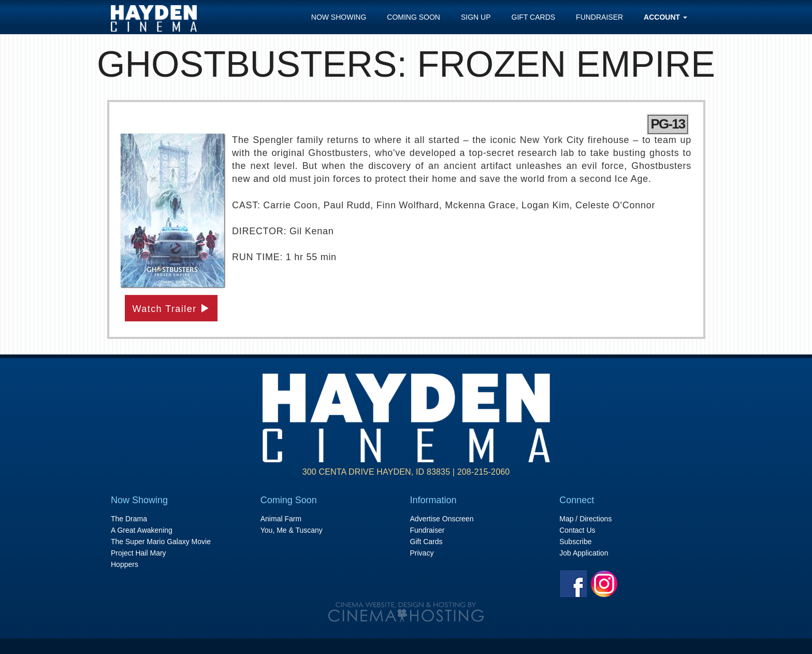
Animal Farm (281, 519)
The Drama (129, 519)
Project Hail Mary (139, 553)
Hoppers (125, 564)
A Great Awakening (142, 530)
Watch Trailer (171, 309)
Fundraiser (599, 17)
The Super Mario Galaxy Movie (161, 542)
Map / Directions (585, 519)
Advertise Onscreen (442, 519)
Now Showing (339, 17)
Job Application (584, 553)
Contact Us (577, 530)
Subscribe (575, 542)
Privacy (422, 553)
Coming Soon (414, 17)
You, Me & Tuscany (292, 530)
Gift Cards (534, 17)
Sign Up (476, 17)
